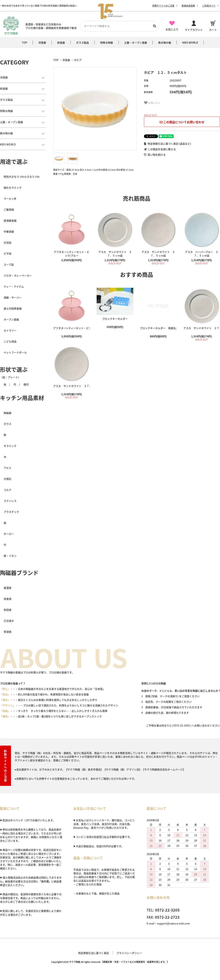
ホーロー (9, 534)
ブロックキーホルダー (115, 319)
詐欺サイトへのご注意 (163, 6)
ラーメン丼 (10, 199)
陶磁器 (8, 413)
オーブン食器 (11, 319)
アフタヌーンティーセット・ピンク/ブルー (71, 254)
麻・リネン (10, 556)
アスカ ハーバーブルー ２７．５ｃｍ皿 (202, 254)
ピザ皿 (8, 253)
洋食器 (66, 60)
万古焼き (9, 621)
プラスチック (11, 512)
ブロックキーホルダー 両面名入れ (158, 328)
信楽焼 (8, 599)
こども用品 (10, 341)
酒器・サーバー (13, 297)
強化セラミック (13, 188)
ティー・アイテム (14, 286)
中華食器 (9, 231)
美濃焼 (8, 588)
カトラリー (10, 330)
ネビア (78, 60)
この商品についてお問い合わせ (182, 122)
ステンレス (10, 501)
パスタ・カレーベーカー (18, 275)
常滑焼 (8, 632)
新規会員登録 (188, 6)
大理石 (8, 479)
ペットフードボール (15, 352)
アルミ (8, 468)
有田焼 (8, 610)
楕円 (26, 384)
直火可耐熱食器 (13, 308)
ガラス (8, 424)
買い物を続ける (155, 155)
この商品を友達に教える (160, 149)
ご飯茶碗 (9, 210)
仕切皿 (8, 242)
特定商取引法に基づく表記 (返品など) (167, 144)
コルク (8, 490)
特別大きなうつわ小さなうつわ (22, 177)
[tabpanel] (95, 109)
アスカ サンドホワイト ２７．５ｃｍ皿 (115, 254)
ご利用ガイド (209, 6)
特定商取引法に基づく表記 (93, 953)
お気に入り (152, 103)
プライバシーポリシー (129, 953)
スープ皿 (9, 264)
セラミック (10, 446)
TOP (56, 60)
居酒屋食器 (10, 221)
